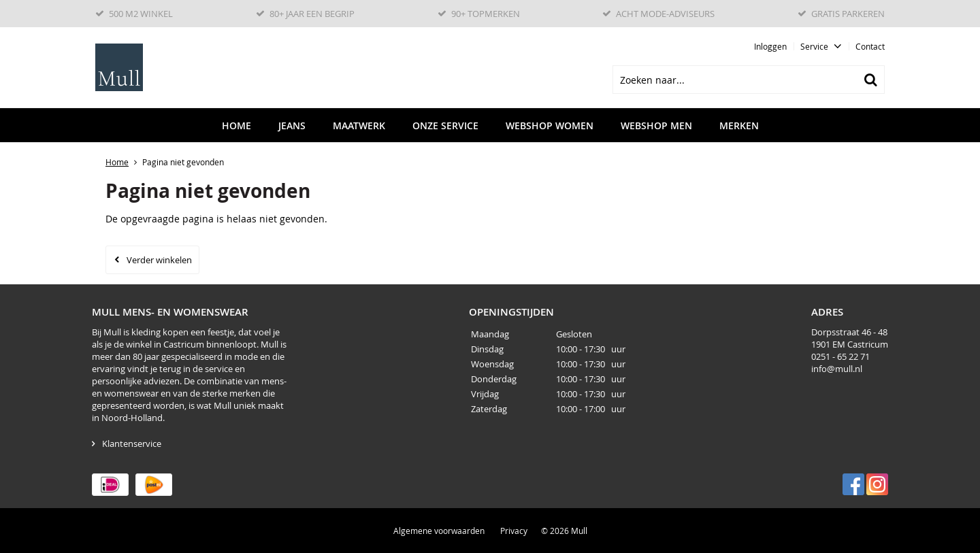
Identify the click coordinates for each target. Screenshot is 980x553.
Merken (739, 125)
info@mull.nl (837, 369)
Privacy (514, 531)
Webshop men (656, 125)
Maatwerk (359, 125)
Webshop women (550, 125)
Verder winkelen (159, 260)
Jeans (292, 125)
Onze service (445, 125)
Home (236, 125)
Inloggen (770, 46)
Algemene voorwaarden (439, 531)
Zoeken (870, 80)
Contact (870, 46)
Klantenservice (132, 443)
